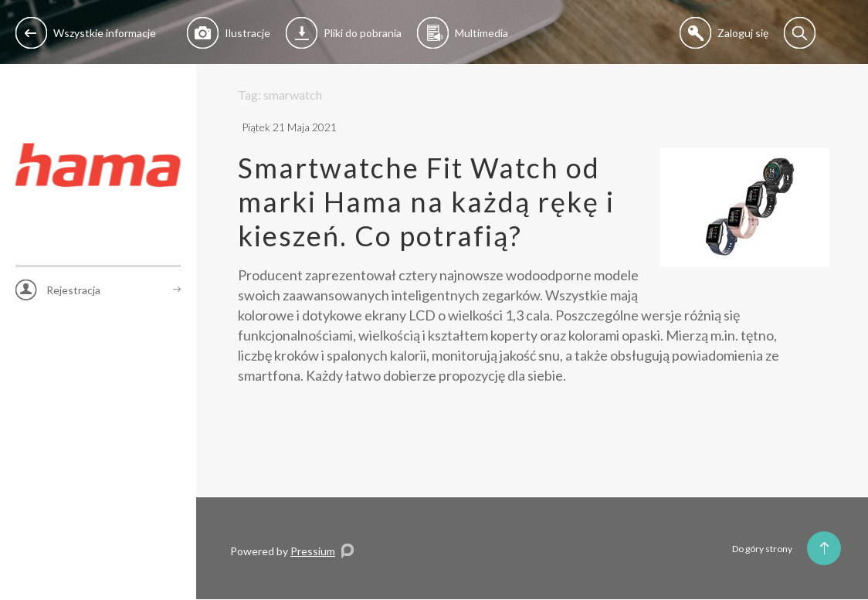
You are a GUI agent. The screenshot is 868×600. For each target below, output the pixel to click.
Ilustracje (229, 33)
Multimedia (463, 33)
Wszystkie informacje (86, 33)
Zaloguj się (724, 33)
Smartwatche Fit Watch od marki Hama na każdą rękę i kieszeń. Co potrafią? (426, 202)
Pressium (313, 551)
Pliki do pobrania (344, 33)
